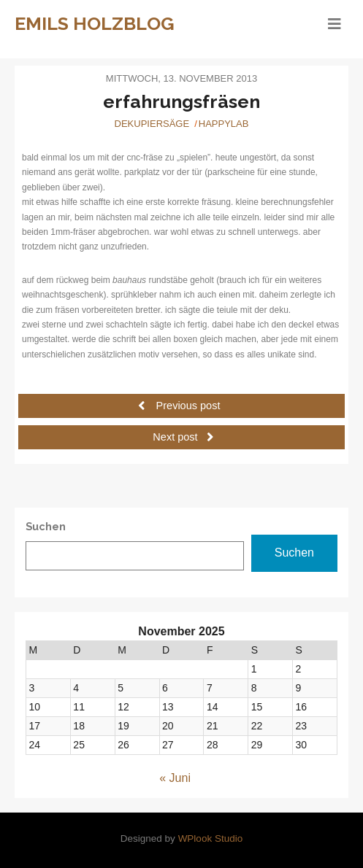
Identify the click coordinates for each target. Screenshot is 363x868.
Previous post (179, 405)
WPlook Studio (211, 838)
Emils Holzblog (95, 23)
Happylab (224, 124)
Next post (183, 437)
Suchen (294, 553)
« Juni (175, 778)
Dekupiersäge (152, 124)
